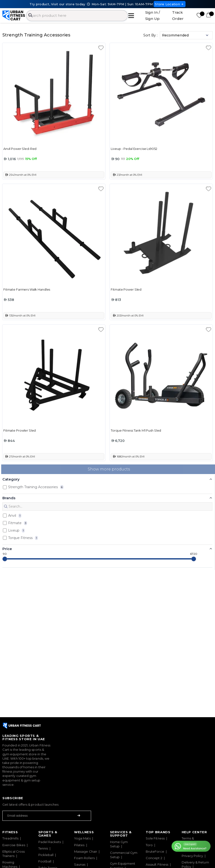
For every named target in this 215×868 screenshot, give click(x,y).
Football (45, 861)
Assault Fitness (157, 864)
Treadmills (10, 838)
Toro (149, 845)
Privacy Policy (192, 856)
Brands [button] (9, 498)
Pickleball (46, 855)
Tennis (43, 848)
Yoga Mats (82, 838)
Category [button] (11, 479)
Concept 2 (154, 858)
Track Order (178, 15)
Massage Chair (86, 851)
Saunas (80, 864)
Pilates (79, 845)
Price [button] (7, 549)
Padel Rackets (50, 842)
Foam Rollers (84, 858)
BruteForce (155, 851)
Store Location (170, 4)
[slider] (5, 559)
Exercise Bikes (14, 845)
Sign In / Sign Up (153, 15)
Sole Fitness (155, 838)
